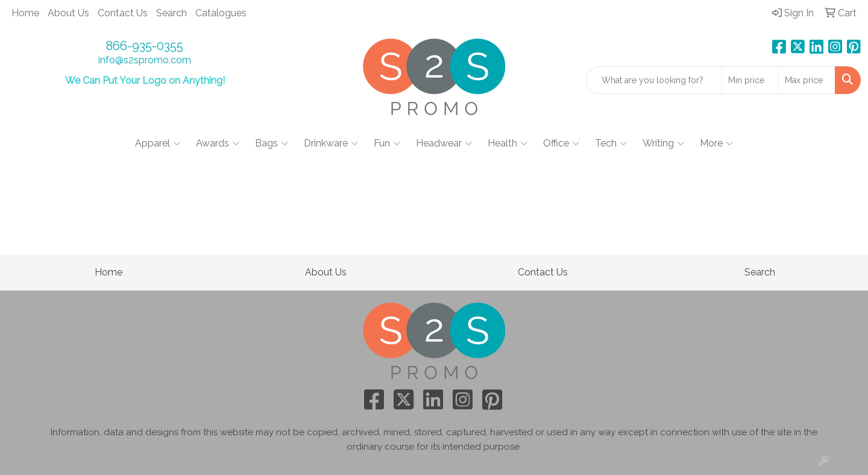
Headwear (444, 143)
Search (171, 13)
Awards (218, 143)
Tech (611, 143)
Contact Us (123, 13)
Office (561, 143)
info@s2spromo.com (145, 60)
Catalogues (221, 13)
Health (508, 143)
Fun (387, 143)
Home (25, 13)
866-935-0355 (145, 46)
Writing (663, 143)
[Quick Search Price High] (807, 80)
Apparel (158, 143)
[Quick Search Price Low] (750, 80)
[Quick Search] (654, 80)
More (716, 143)
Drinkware (331, 143)
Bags (272, 143)
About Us (68, 13)
